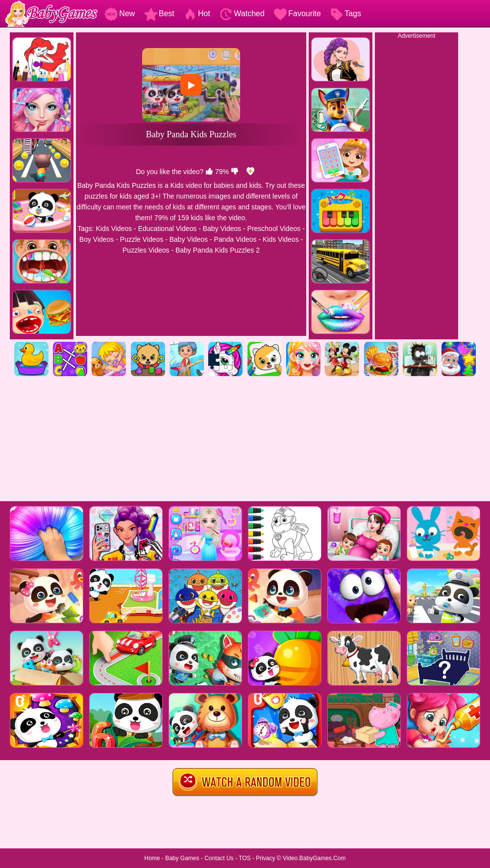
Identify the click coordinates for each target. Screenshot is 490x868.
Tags (345, 13)
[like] (209, 172)
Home (152, 858)
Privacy (265, 858)
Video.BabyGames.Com (314, 858)
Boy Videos (97, 239)
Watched (242, 13)
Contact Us (219, 858)
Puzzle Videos (142, 239)
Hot (197, 13)
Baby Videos (222, 229)
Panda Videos (235, 239)
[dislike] (235, 172)
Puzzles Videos (146, 250)
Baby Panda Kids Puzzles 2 (218, 250)
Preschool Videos (274, 229)
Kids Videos (114, 229)
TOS (245, 858)
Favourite (297, 13)
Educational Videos (168, 229)
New (120, 13)
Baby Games (182, 858)
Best (159, 13)
